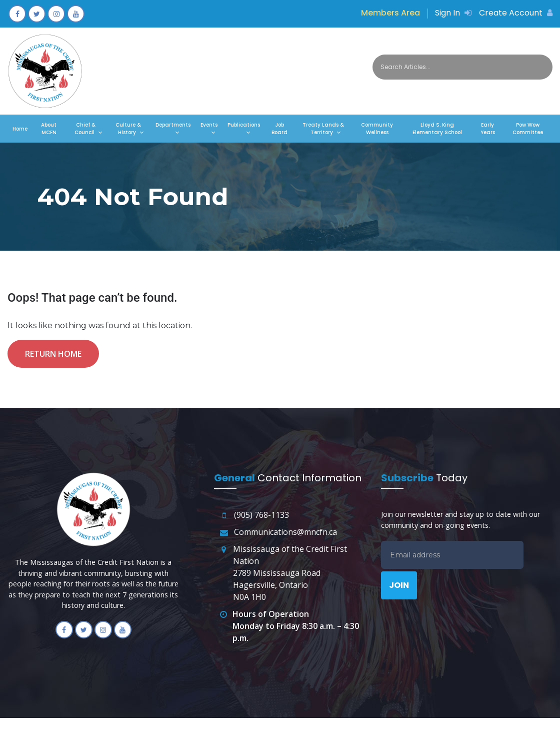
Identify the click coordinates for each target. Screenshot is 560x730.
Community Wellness (377, 129)
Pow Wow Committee (528, 129)
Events (209, 125)
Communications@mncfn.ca (285, 532)
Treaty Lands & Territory (323, 129)
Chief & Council (85, 129)
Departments (173, 125)
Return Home (53, 354)
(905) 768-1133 (261, 515)
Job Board (279, 129)
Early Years (488, 129)
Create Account (516, 13)
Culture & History (128, 129)
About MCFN (49, 129)
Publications (244, 125)
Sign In (453, 13)
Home (20, 129)
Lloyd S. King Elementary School (437, 129)
